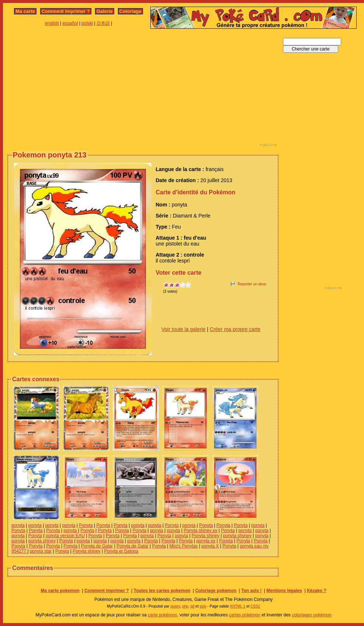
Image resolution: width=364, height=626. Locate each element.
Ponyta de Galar (97, 546)
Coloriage (130, 11)
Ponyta (86, 525)
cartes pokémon (244, 615)
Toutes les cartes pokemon (162, 591)
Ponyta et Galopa (121, 551)
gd (192, 606)
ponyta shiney (42, 541)
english (52, 23)
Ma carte (25, 11)
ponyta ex (206, 541)
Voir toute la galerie (183, 329)
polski (87, 23)
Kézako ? (317, 591)
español (70, 23)
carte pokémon (162, 615)
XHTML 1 (238, 606)
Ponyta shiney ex (201, 531)
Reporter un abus (252, 284)
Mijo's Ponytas (184, 546)
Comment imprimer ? (66, 11)
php (185, 606)
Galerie (105, 11)
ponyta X (210, 546)
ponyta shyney (237, 536)
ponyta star (41, 551)
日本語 (103, 23)
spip (203, 606)
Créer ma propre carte (235, 329)
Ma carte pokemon (60, 591)
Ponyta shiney (205, 536)
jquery (175, 606)
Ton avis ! (251, 591)
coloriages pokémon (311, 615)
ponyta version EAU (65, 536)
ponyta (18, 525)
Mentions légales (284, 591)
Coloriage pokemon (216, 591)
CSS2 (255, 606)
